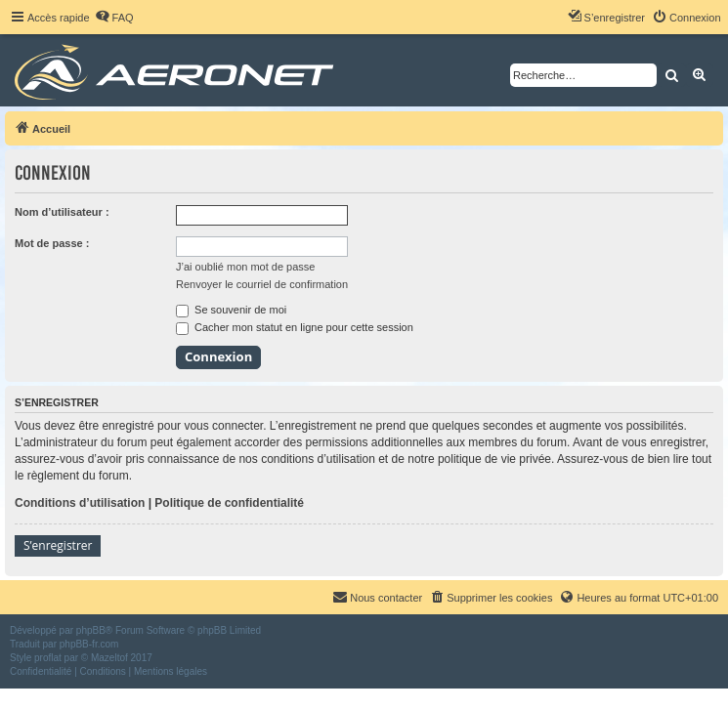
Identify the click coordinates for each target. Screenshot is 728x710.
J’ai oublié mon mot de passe (245, 267)
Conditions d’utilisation (80, 503)
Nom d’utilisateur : (62, 212)
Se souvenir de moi (231, 310)
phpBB (91, 630)
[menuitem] (114, 18)
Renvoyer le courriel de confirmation (262, 284)
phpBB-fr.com (89, 644)
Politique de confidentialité (229, 503)
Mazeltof (109, 658)
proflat (48, 658)
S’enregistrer (58, 545)
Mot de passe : (52, 243)
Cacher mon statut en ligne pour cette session (295, 327)
